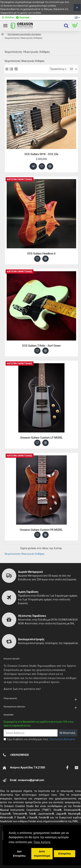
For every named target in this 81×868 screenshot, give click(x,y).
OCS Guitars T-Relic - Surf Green (41, 346)
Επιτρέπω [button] (64, 854)
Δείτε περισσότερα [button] (42, 854)
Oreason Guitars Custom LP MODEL (41, 438)
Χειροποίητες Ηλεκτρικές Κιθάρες (25, 554)
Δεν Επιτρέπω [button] (19, 854)
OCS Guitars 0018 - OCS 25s (41, 154)
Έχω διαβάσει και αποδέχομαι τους (40, 739)
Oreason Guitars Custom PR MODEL (41, 530)
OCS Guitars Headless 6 (41, 254)
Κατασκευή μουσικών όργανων (24, 34)
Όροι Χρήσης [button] (42, 842)
